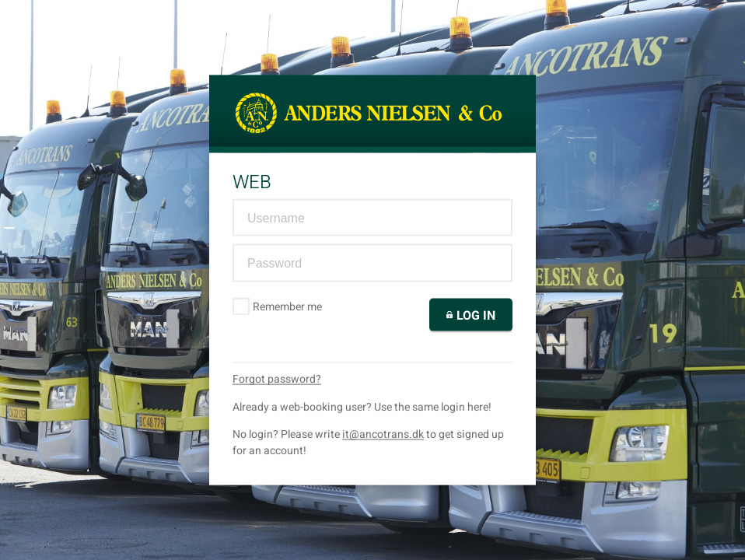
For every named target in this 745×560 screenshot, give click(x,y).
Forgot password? (277, 378)
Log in (471, 315)
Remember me (278, 306)
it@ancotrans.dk (383, 434)
